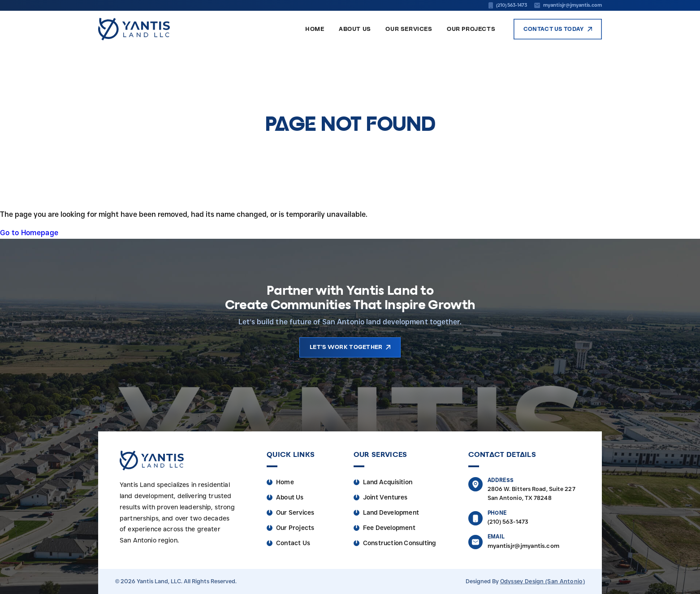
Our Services (409, 30)
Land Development (391, 512)
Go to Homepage (29, 233)
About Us (355, 30)
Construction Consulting (400, 543)
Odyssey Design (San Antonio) (542, 581)
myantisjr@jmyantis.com (523, 546)
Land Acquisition (388, 482)
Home (315, 30)
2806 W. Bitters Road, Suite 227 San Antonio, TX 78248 (531, 493)
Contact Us (293, 543)
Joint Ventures (385, 497)
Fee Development (389, 528)
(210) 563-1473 (508, 522)
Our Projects (471, 30)
